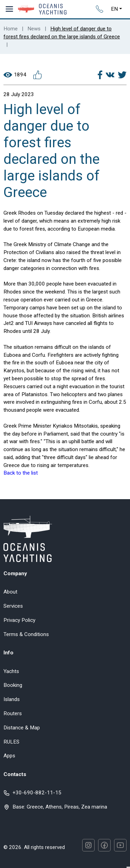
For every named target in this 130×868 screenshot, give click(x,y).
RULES (11, 742)
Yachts (11, 671)
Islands (12, 699)
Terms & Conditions (26, 634)
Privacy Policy (19, 620)
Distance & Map (22, 728)
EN (114, 9)
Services (13, 606)
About (10, 592)
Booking (13, 685)
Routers (13, 713)
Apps (9, 756)
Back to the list (21, 473)
